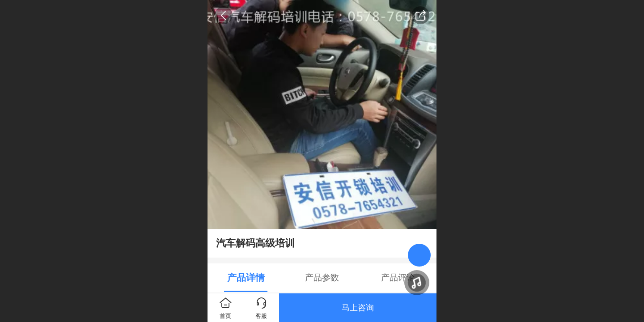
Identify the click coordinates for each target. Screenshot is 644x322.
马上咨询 (358, 308)
